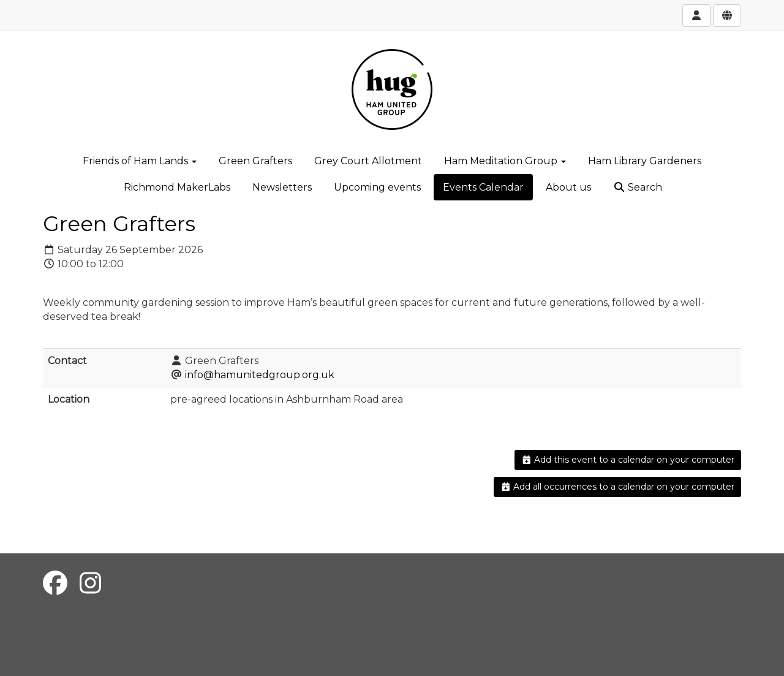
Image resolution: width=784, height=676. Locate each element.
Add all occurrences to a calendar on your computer (618, 487)
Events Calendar (483, 187)
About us (568, 187)
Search (638, 187)
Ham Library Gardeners (645, 161)
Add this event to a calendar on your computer (628, 460)
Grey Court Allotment (368, 161)
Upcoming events (377, 187)
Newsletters (282, 187)
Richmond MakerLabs (177, 187)
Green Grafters (255, 161)
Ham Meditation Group (505, 161)
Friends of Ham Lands (140, 161)
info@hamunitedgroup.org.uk (260, 375)
